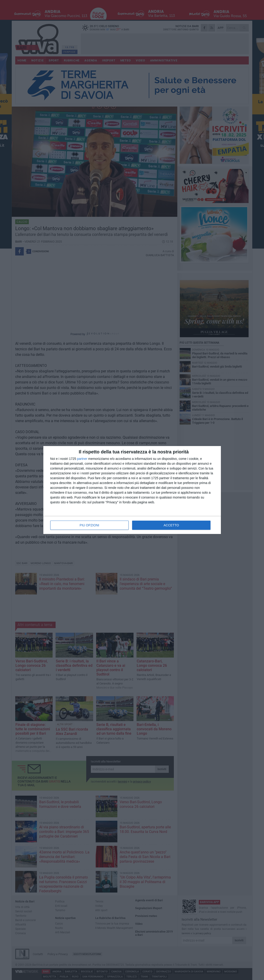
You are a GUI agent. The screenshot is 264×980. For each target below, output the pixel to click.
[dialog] (132, 490)
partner (82, 459)
